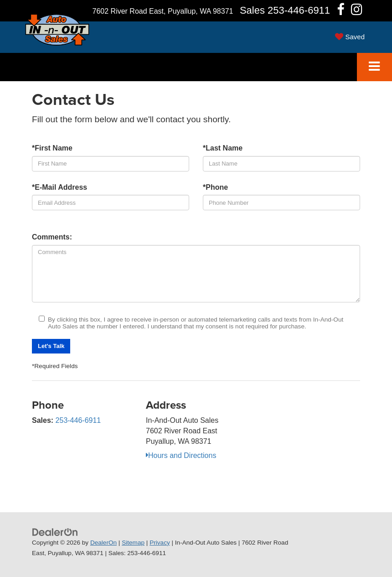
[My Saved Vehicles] (350, 37)
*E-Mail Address (59, 187)
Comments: (52, 237)
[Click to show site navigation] (374, 67)
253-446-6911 (78, 420)
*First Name (52, 148)
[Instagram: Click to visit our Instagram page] (357, 11)
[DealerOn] (55, 532)
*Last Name (223, 148)
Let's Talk (51, 346)
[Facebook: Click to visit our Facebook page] (341, 11)
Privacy (160, 543)
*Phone (215, 187)
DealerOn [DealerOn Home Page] (103, 543)
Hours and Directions (181, 455)
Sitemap (133, 543)
